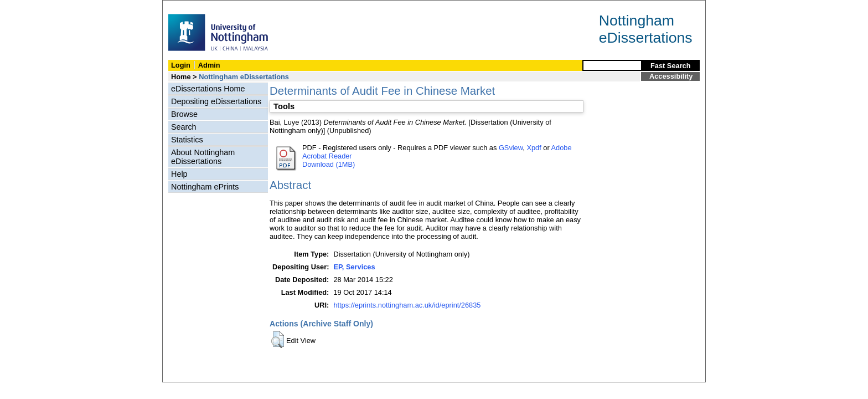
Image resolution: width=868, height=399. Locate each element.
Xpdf (534, 148)
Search (184, 127)
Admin (209, 65)
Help (179, 174)
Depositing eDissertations (216, 101)
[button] (278, 340)
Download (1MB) (329, 164)
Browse (184, 114)
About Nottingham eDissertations (203, 157)
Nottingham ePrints (205, 187)
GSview (511, 148)
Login (181, 65)
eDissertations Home (208, 89)
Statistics (187, 140)
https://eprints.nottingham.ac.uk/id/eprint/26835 (407, 305)
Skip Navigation (187, 6)
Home (181, 77)
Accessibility (671, 76)
